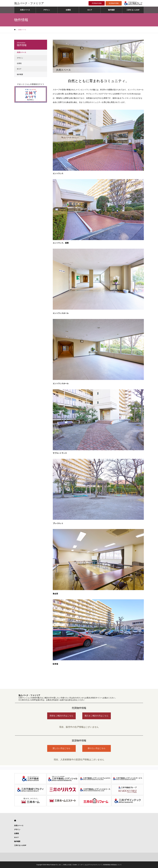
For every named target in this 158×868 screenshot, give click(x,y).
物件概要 (111, 10)
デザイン (47, 10)
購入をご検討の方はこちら (97, 716)
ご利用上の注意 (67, 865)
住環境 (68, 10)
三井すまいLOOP (133, 10)
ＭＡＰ (90, 10)
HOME (15, 821)
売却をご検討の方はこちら (61, 716)
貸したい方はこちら (61, 748)
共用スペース (25, 10)
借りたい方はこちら (97, 748)
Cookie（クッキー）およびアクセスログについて (87, 865)
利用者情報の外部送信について (112, 865)
